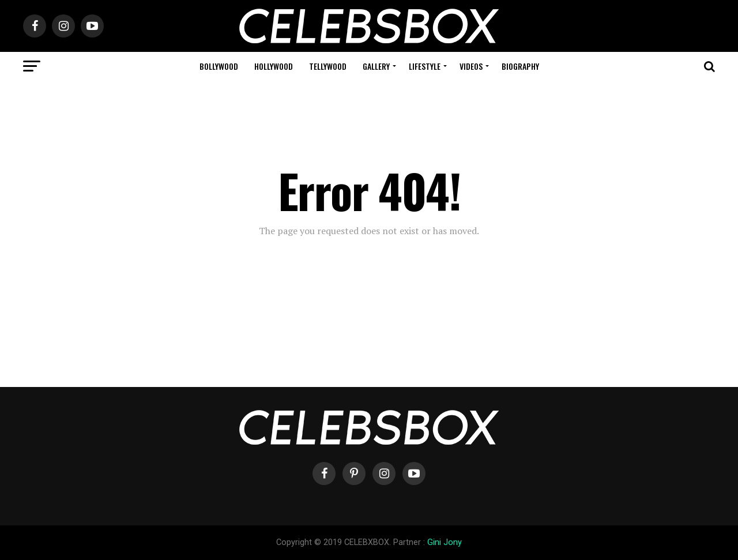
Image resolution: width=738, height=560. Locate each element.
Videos (471, 66)
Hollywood (274, 66)
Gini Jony (445, 542)
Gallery (376, 66)
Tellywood (328, 66)
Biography (520, 66)
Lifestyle (425, 66)
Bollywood (219, 66)
